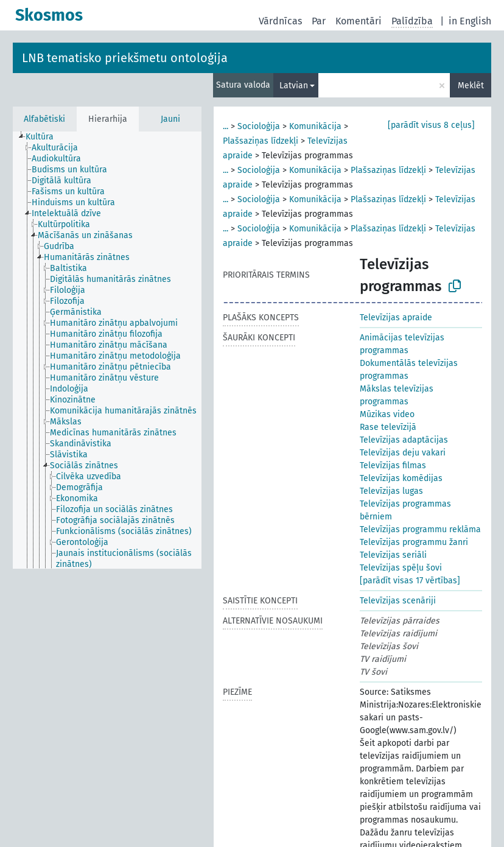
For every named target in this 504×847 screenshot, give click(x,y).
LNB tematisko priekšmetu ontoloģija (125, 58)
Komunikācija (315, 126)
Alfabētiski (44, 119)
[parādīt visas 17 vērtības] (410, 581)
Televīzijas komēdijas (401, 478)
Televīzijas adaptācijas (404, 440)
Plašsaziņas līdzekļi (261, 141)
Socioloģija (259, 126)
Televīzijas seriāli (393, 555)
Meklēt (471, 86)
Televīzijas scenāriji (398, 601)
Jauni (170, 119)
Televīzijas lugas (391, 491)
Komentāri (359, 21)
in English (470, 21)
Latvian (294, 86)
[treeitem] (45, 137)
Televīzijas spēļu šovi (401, 568)
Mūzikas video (387, 414)
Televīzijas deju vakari (403, 453)
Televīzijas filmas (393, 466)
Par (319, 21)
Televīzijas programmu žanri (414, 542)
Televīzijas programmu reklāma (420, 529)
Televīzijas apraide (396, 318)
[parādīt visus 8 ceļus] (431, 125)
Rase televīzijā (388, 427)
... (226, 126)
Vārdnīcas (280, 21)
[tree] (107, 350)
